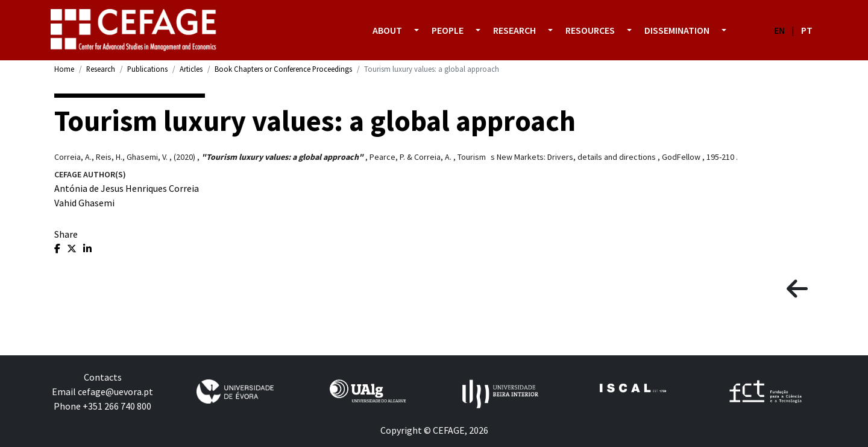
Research (101, 69)
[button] (417, 30)
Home (64, 69)
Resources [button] (590, 30)
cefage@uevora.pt (115, 392)
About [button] (387, 30)
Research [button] (514, 30)
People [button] (448, 30)
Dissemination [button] (677, 30)
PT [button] (807, 30)
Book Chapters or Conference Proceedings (283, 69)
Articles (191, 69)
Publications (147, 69)
